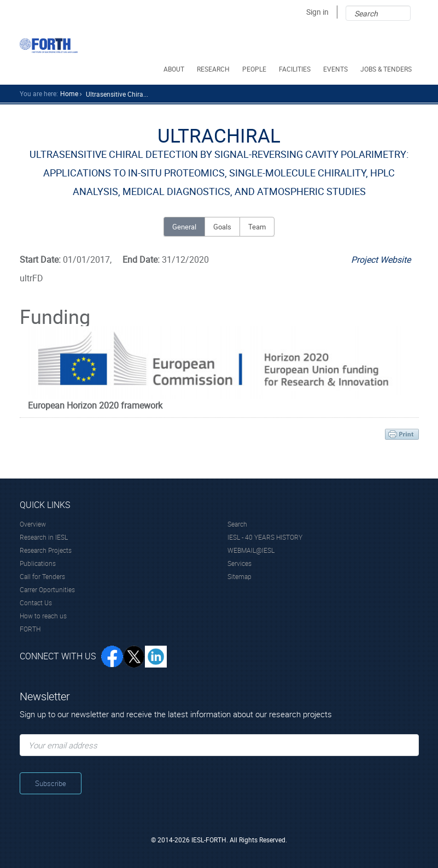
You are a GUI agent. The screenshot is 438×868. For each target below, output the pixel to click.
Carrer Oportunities (47, 589)
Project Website (381, 259)
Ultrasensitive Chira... (117, 94)
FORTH (30, 629)
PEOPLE (255, 69)
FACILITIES (296, 69)
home (69, 93)
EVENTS (336, 69)
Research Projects (46, 550)
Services (240, 563)
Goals (222, 227)
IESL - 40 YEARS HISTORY (265, 537)
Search (237, 524)
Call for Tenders (42, 576)
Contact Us (36, 603)
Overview (33, 524)
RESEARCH (214, 69)
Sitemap (240, 576)
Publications (38, 563)
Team (257, 227)
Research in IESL (44, 537)
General (184, 227)
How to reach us (43, 616)
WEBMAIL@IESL (251, 550)
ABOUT (175, 69)
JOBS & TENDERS (387, 69)
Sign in (317, 12)
